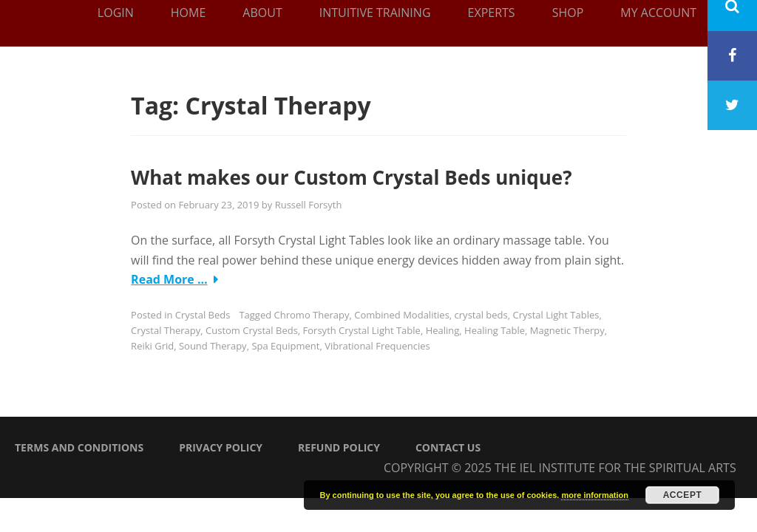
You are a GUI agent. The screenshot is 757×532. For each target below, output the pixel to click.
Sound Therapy (213, 346)
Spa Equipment (285, 346)
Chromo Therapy (312, 315)
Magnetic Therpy (567, 330)
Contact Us (448, 447)
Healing (443, 330)
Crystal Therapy (166, 330)
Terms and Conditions (79, 447)
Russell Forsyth (309, 205)
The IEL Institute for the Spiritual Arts (615, 468)
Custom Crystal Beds (252, 330)
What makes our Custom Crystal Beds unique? (352, 177)
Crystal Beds (203, 315)
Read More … (169, 279)
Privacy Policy (221, 447)
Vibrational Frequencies (377, 346)
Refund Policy (339, 447)
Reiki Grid (152, 346)
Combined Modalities (402, 315)
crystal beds (481, 315)
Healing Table (495, 330)
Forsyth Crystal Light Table (362, 330)
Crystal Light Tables (556, 315)
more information (594, 495)
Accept (683, 495)
